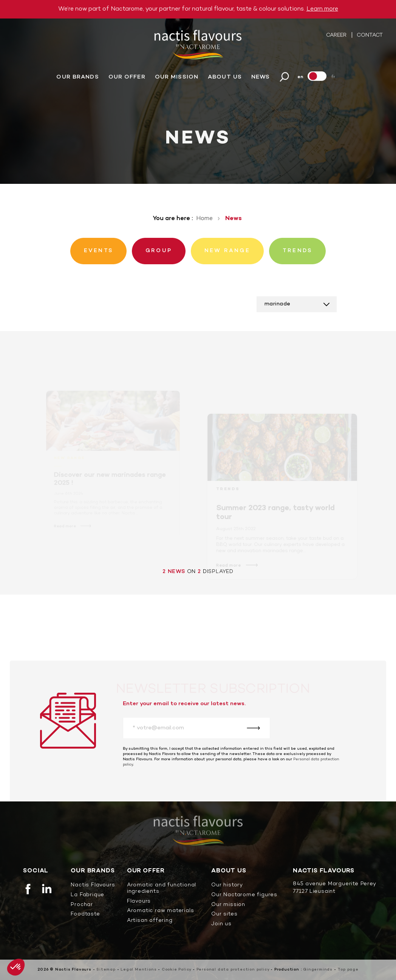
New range (70, 462)
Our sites (224, 915)
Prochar (82, 905)
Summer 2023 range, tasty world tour (276, 517)
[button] (16, 967)
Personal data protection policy (233, 970)
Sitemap (106, 970)
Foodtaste (85, 915)
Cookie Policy (176, 970)
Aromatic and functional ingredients (162, 889)
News (261, 77)
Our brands (77, 77)
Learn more (322, 9)
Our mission (177, 77)
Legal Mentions (138, 970)
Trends (229, 494)
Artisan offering (150, 921)
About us (225, 77)
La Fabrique (87, 895)
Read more (65, 529)
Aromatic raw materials (161, 911)
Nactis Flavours (93, 885)
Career (337, 36)
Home (204, 219)
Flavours (139, 902)
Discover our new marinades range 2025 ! (110, 482)
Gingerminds (318, 970)
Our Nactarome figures (244, 895)
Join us (221, 924)
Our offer (127, 77)
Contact (370, 36)
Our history (227, 885)
